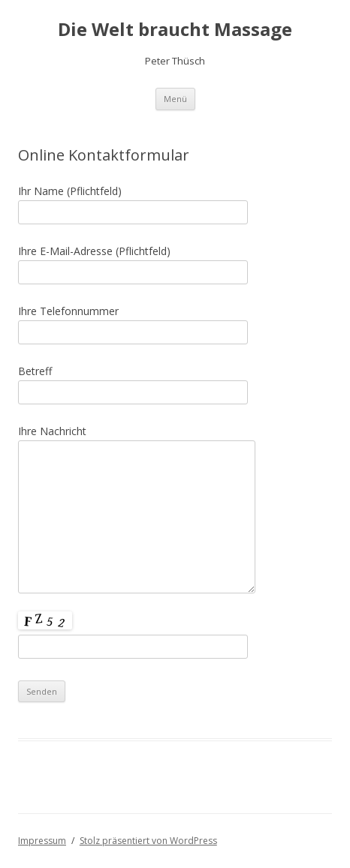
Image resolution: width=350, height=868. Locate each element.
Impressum (42, 841)
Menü (175, 99)
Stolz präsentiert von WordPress (148, 841)
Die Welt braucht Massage (175, 30)
